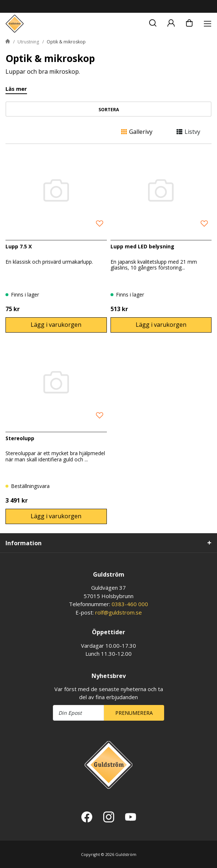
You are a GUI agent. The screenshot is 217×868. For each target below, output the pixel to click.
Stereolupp (20, 438)
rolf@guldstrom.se (119, 612)
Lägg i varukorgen (56, 325)
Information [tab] (24, 543)
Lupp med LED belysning (142, 246)
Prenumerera (134, 713)
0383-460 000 (130, 604)
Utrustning (28, 42)
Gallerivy (137, 132)
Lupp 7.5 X (19, 246)
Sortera (109, 110)
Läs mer (16, 89)
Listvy (188, 132)
